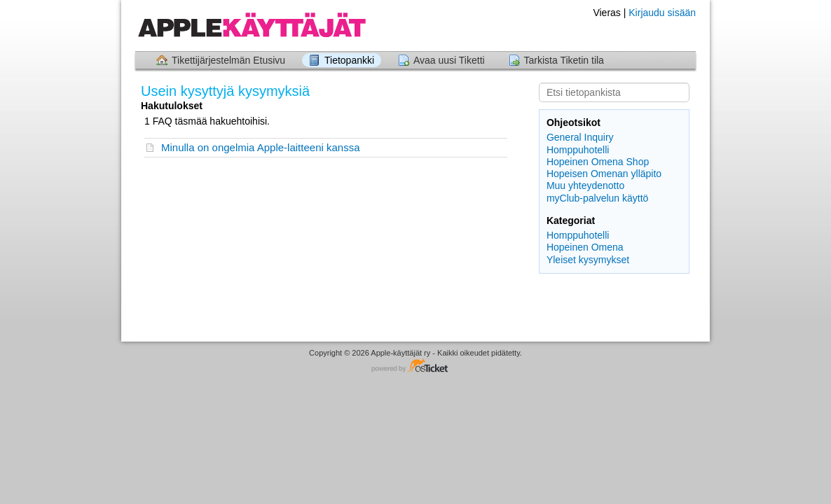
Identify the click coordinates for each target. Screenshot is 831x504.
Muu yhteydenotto (585, 185)
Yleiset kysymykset (588, 260)
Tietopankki (349, 60)
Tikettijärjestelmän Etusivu (228, 60)
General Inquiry (580, 137)
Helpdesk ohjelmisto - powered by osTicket (415, 366)
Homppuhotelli (578, 150)
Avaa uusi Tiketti (449, 60)
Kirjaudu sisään (662, 13)
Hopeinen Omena (585, 247)
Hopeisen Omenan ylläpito (604, 174)
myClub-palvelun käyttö (598, 198)
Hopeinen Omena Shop (598, 162)
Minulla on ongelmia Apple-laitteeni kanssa (261, 147)
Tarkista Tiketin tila (564, 60)
